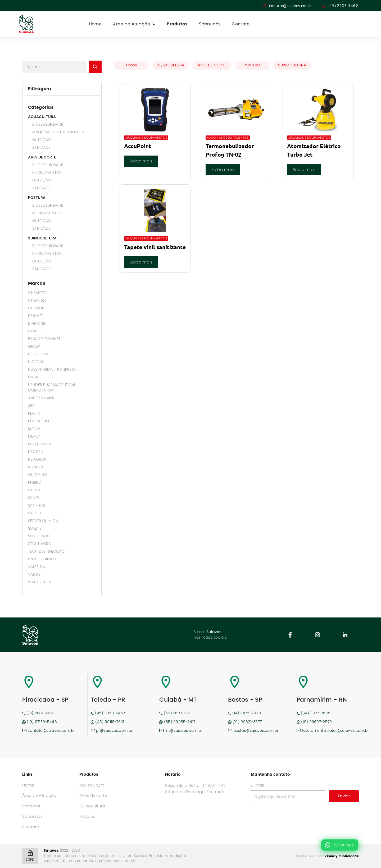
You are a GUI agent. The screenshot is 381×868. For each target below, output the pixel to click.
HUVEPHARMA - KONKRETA (52, 369)
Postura (87, 816)
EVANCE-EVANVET (44, 339)
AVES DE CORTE (42, 157)
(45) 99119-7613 (107, 722)
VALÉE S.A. (37, 567)
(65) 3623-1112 (174, 713)
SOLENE (35, 528)
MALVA (34, 429)
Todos (131, 65)
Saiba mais (141, 161)
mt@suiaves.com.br (181, 730)
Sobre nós (210, 24)
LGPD (30, 856)
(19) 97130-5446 (40, 722)
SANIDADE (41, 147)
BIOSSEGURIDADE (48, 124)
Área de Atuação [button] (132, 24)
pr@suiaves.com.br (112, 730)
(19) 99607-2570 (314, 722)
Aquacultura (92, 785)
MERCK (34, 436)
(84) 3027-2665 (314, 713)
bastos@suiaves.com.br (253, 730)
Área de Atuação (39, 795)
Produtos (177, 24)
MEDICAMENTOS (47, 172)
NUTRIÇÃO (42, 140)
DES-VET (36, 316)
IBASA (33, 377)
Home (95, 24)
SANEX (34, 498)
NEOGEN (36, 452)
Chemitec (37, 300)
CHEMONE (37, 308)
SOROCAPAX (39, 536)
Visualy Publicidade (342, 856)
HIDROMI (36, 362)
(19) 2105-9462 (343, 6)
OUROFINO (38, 475)
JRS (31, 406)
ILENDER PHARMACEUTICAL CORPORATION (52, 387)
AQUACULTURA (42, 117)
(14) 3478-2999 (245, 713)
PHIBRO (35, 482)
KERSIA (34, 413)
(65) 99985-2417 (177, 722)
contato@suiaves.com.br (291, 6)
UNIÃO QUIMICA (42, 559)
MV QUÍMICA (39, 444)
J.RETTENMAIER (41, 398)
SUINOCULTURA (42, 238)
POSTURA (37, 198)
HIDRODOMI (39, 354)
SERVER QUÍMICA (43, 521)
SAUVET (35, 513)
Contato (241, 24)
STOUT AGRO (40, 544)
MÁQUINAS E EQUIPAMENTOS (58, 132)
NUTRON (36, 467)
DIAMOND (37, 323)
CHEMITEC (37, 293)
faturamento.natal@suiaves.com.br (328, 730)
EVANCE (35, 331)
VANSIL (34, 574)
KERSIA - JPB (39, 421)
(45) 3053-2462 (108, 713)
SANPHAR (37, 505)
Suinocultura (92, 806)
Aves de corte (93, 795)
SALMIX (34, 490)
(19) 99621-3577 (245, 722)
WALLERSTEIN (40, 582)
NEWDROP (37, 459)
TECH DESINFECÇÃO (46, 551)
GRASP (34, 346)
